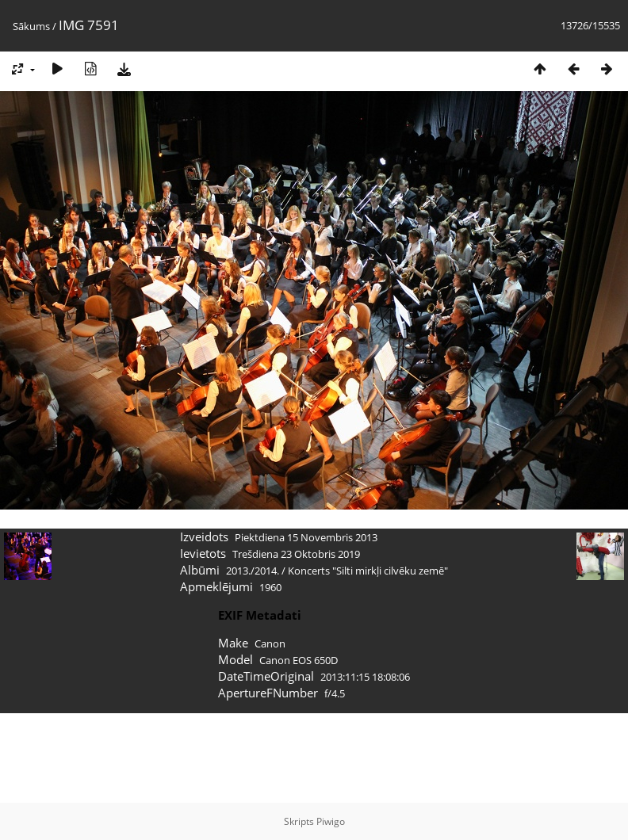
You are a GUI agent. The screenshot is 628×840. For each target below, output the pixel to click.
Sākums (31, 26)
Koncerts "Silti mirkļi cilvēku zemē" (368, 571)
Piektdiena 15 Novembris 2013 (306, 537)
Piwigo (331, 821)
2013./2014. (253, 571)
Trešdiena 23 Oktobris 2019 (296, 554)
